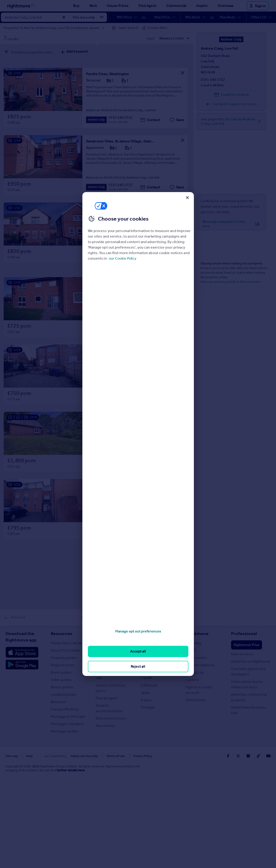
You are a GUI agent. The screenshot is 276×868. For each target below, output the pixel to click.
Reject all (138, 666)
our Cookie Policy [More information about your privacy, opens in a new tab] (123, 258)
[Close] (187, 198)
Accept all (138, 651)
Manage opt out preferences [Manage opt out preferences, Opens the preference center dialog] (138, 631)
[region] (138, 434)
